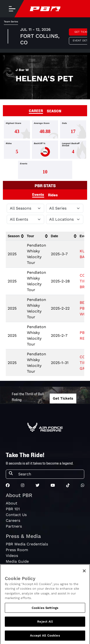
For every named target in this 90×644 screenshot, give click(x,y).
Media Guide (17, 561)
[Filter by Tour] (65, 208)
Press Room (17, 550)
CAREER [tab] (36, 110)
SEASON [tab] (54, 111)
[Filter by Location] (65, 219)
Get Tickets (63, 398)
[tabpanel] (45, 151)
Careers (13, 520)
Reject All (45, 625)
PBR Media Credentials (27, 544)
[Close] (84, 574)
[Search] (50, 474)
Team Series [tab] (11, 22)
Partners (14, 526)
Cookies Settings (45, 611)
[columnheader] (15, 236)
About (12, 503)
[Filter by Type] (25, 219)
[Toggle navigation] (12, 9)
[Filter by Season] (25, 208)
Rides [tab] (53, 195)
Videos (12, 556)
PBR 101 (13, 509)
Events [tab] (38, 194)
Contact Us (16, 515)
